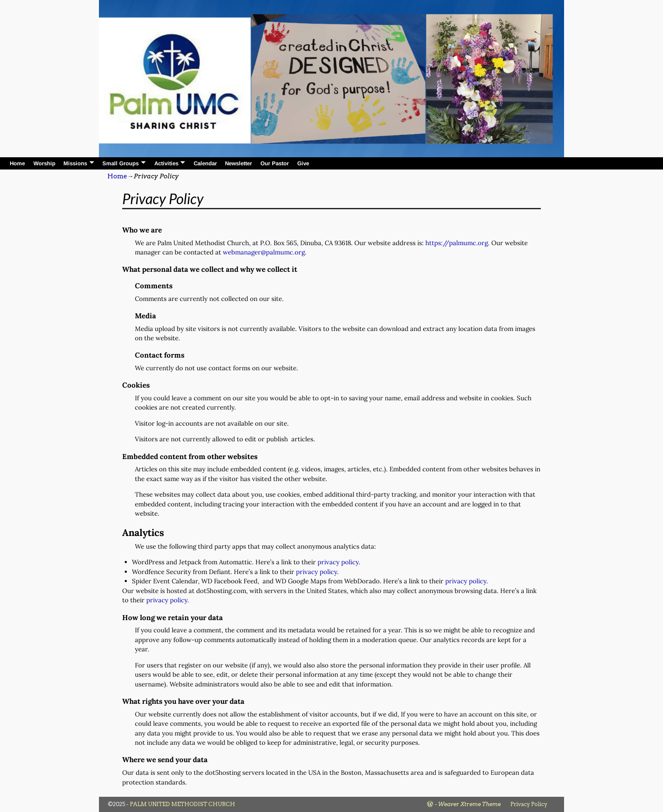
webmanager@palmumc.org (264, 252)
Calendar (205, 163)
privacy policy (338, 562)
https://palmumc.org (457, 243)
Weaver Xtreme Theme (469, 804)
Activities (166, 163)
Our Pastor (275, 163)
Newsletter (238, 163)
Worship (44, 163)
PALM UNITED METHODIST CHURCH (182, 804)
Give (303, 163)
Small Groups (121, 163)
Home (17, 163)
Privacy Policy (529, 804)
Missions (75, 163)
